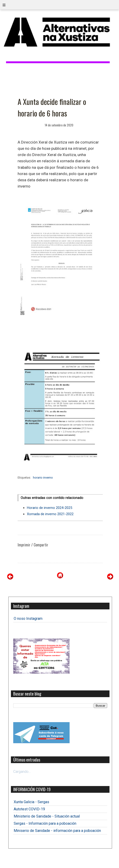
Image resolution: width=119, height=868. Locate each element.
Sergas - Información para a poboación (45, 823)
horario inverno (43, 478)
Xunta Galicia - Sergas (31, 802)
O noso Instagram (28, 619)
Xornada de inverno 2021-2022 (50, 514)
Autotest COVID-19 (29, 809)
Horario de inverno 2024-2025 (50, 508)
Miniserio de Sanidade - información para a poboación (57, 831)
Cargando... (22, 772)
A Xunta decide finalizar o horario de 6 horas (52, 107)
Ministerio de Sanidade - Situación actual (47, 816)
